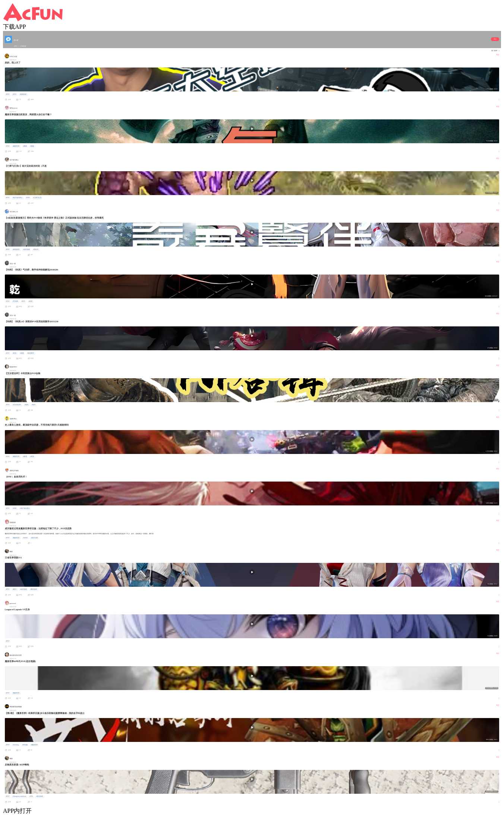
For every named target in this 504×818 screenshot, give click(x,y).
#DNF (28, 198)
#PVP (8, 94)
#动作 (34, 405)
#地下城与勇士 (18, 198)
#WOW (25, 538)
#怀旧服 (25, 745)
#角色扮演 (16, 250)
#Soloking (16, 745)
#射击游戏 (40, 796)
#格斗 (15, 589)
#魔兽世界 (16, 146)
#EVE (14, 94)
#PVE (23, 301)
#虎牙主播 (34, 538)
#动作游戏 (26, 250)
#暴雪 (25, 457)
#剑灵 (31, 301)
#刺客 (22, 353)
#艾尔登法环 (17, 405)
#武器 (32, 457)
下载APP (14, 27)
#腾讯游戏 (34, 589)
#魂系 (26, 405)
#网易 (25, 146)
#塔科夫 (36, 250)
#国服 (32, 146)
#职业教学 (31, 353)
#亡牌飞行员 (37, 198)
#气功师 (15, 301)
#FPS (31, 796)
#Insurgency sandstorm (19, 796)
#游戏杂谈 (23, 94)
